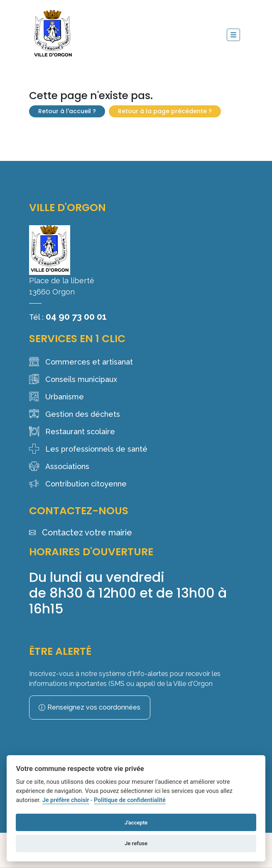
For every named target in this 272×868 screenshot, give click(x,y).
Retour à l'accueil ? (67, 111)
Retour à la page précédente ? (165, 111)
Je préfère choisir (66, 800)
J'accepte (136, 823)
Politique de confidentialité (130, 800)
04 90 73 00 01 (76, 316)
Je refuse (136, 843)
